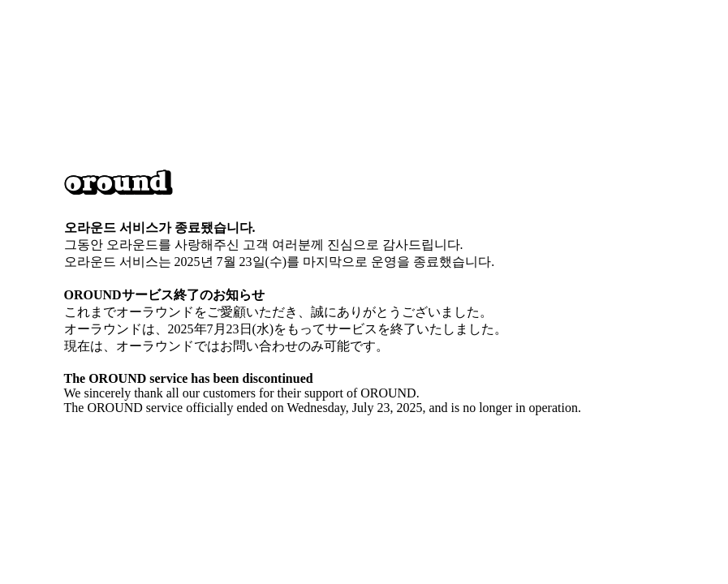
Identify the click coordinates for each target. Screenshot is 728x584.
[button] (118, 184)
